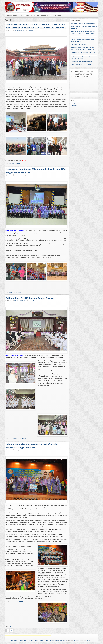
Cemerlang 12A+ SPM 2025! (79, 44)
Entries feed (74, 105)
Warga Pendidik (40, 15)
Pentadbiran (20, 175)
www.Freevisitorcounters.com (79, 95)
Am (15, 30)
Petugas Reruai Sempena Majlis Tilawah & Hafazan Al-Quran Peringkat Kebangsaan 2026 (83, 33)
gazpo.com (90, 641)
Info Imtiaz (26, 15)
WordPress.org (75, 109)
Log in (73, 103)
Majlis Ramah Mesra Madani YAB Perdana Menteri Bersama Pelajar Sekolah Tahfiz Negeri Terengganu (83, 40)
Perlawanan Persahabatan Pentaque (82, 62)
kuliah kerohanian (14, 439)
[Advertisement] (28, 635)
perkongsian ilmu (14, 292)
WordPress (76, 641)
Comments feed (76, 107)
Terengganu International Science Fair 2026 (83, 24)
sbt (19, 164)
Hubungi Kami (55, 15)
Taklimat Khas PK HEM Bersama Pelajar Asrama (30, 298)
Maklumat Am (20, 30)
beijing (11, 164)
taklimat (24, 439)
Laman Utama (12, 15)
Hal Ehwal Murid (21, 301)
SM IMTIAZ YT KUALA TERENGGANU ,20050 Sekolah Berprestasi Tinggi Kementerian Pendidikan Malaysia (38, 641)
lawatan (16, 164)
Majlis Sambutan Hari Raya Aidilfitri (81, 65)
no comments (31, 30)
